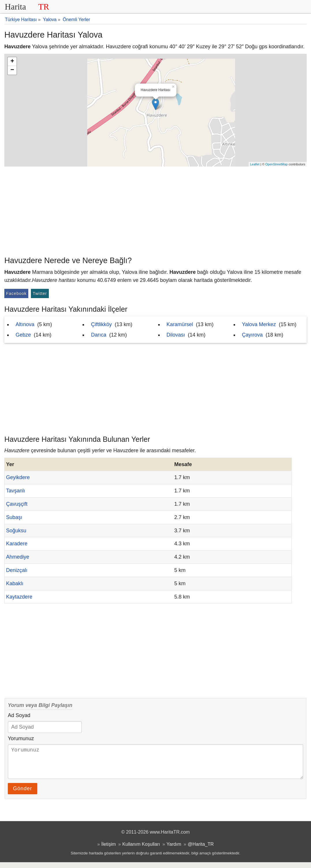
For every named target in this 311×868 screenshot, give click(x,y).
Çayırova (252, 335)
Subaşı (14, 517)
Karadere (17, 544)
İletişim (109, 850)
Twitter (40, 293)
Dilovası (176, 335)
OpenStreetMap (277, 164)
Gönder (23, 794)
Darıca (99, 335)
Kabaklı (15, 583)
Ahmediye (18, 557)
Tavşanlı (16, 491)
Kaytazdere (19, 597)
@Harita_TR (201, 850)
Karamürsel (180, 324)
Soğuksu (16, 531)
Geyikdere (18, 477)
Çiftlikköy (101, 324)
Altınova (25, 324)
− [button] (12, 70)
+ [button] (12, 62)
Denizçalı (17, 570)
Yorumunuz (21, 738)
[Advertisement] (155, 210)
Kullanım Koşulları (141, 850)
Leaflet (255, 164)
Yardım (174, 850)
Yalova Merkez (259, 324)
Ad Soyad (19, 715)
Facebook (16, 293)
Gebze (23, 335)
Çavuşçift (17, 504)
